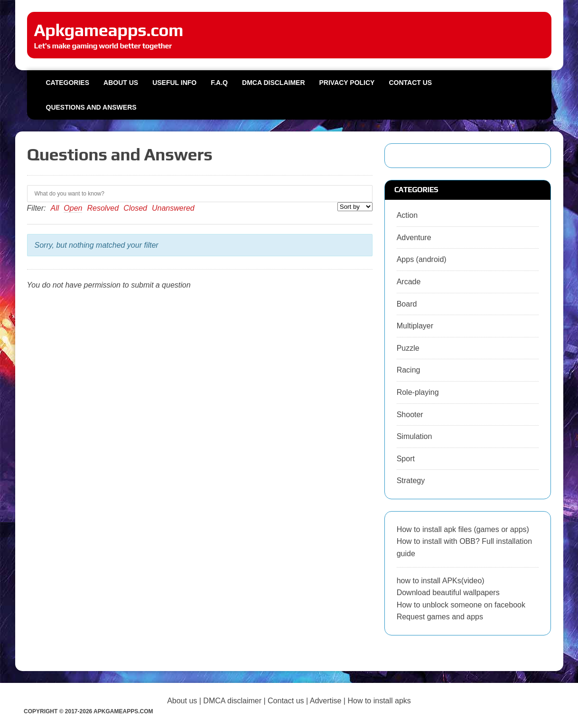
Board (407, 304)
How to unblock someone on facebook (461, 605)
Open (73, 208)
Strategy (411, 481)
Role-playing (418, 392)
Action (407, 215)
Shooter (410, 415)
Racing (409, 370)
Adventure (414, 238)
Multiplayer (415, 326)
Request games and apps (440, 617)
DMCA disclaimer (232, 701)
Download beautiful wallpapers (448, 593)
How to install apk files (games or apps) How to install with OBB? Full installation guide (464, 541)
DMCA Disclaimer (273, 83)
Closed (135, 208)
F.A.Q (219, 83)
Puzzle (408, 348)
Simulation (415, 436)
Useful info (174, 83)
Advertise (326, 701)
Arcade (409, 282)
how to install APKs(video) (441, 581)
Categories (68, 83)
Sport (406, 459)
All (55, 208)
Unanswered (173, 208)
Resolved (103, 208)
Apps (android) (422, 259)
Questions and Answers (91, 107)
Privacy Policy (347, 83)
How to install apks (379, 701)
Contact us (410, 83)
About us (121, 83)
